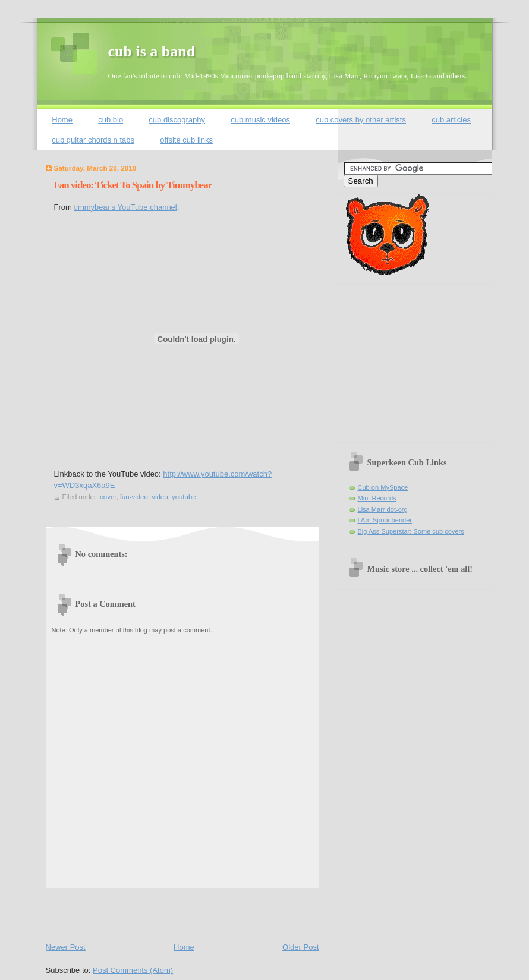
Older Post (300, 947)
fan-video (134, 497)
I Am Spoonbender (385, 520)
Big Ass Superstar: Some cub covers (411, 531)
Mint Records (377, 498)
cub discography (177, 120)
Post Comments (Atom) (133, 970)
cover (108, 497)
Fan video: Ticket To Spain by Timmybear (133, 185)
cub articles (451, 120)
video (160, 497)
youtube (184, 497)
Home (62, 120)
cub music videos (260, 120)
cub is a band (152, 51)
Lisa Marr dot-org (383, 509)
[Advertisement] (185, 913)
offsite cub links (186, 140)
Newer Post (66, 947)
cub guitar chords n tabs (93, 140)
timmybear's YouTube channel (125, 207)
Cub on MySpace (383, 487)
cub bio (111, 120)
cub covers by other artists (361, 120)
